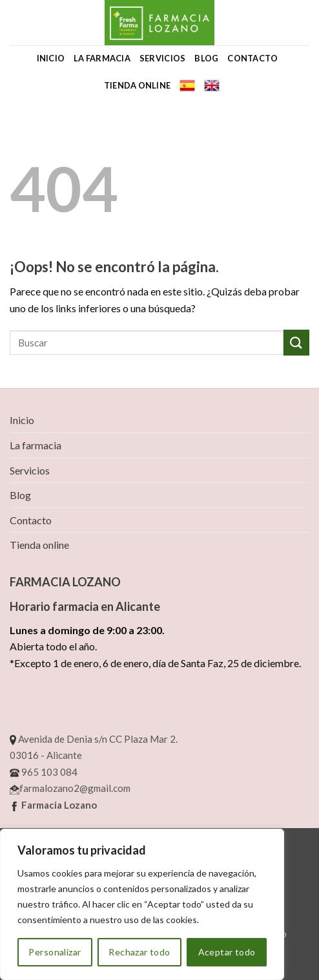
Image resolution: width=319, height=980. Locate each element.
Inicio (51, 58)
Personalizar (55, 952)
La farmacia (102, 58)
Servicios (162, 58)
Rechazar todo (139, 952)
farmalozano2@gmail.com (70, 788)
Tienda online (137, 85)
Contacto (252, 58)
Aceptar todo (227, 952)
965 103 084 (44, 772)
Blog (206, 58)
